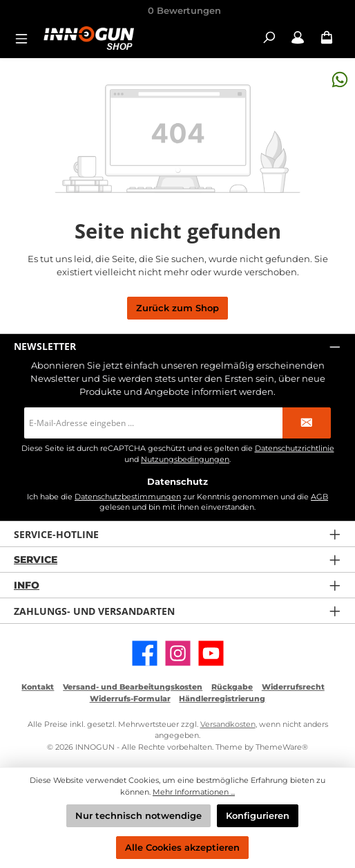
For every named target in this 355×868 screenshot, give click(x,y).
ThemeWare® (282, 747)
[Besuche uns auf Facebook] (145, 653)
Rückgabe (232, 687)
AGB (319, 497)
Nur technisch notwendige (138, 816)
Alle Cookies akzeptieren (182, 848)
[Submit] (307, 423)
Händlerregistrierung (222, 699)
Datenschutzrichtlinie (295, 449)
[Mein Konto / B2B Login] (298, 38)
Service (36, 560)
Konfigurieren (258, 816)
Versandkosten (228, 724)
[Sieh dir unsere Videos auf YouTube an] (211, 653)
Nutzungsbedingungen (185, 460)
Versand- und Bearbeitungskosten (133, 687)
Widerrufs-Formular (130, 699)
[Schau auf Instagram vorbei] (178, 653)
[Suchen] (269, 38)
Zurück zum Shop (177, 308)
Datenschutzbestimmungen (128, 497)
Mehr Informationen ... (194, 792)
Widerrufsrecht (293, 687)
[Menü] (26, 38)
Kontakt (38, 687)
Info (27, 585)
